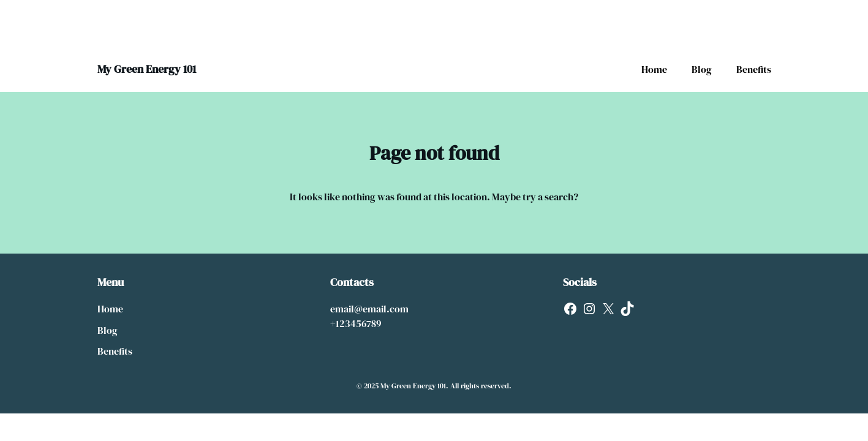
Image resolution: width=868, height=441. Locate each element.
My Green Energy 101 (147, 69)
